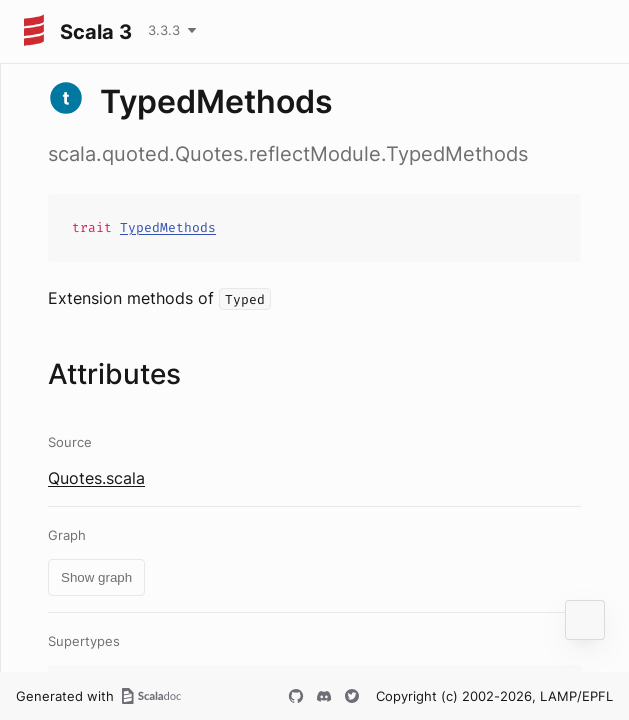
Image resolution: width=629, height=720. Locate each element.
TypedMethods (168, 227)
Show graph (96, 577)
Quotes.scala (96, 478)
